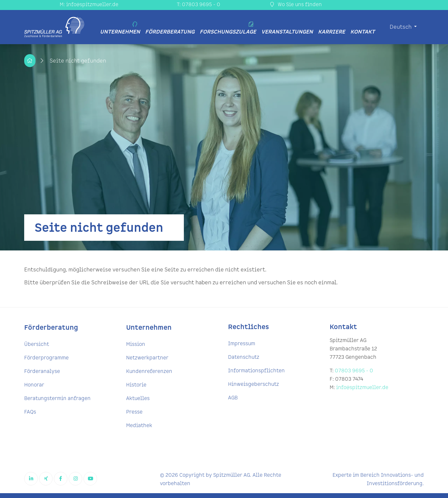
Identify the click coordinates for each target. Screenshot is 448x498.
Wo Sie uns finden (296, 5)
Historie (136, 385)
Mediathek (139, 426)
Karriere (332, 32)
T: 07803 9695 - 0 (199, 5)
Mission (136, 344)
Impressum (242, 344)
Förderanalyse (42, 371)
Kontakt (363, 32)
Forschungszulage (228, 29)
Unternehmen (120, 29)
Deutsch (401, 27)
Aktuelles (138, 399)
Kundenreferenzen (149, 371)
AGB (233, 398)
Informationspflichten (256, 371)
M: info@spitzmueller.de (89, 5)
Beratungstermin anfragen (57, 399)
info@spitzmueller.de (362, 388)
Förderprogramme (46, 358)
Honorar (34, 385)
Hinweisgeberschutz (254, 384)
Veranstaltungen (287, 32)
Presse (134, 412)
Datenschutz (244, 357)
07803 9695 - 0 (354, 371)
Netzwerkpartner (147, 358)
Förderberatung (170, 32)
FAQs (30, 412)
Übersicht (37, 344)
